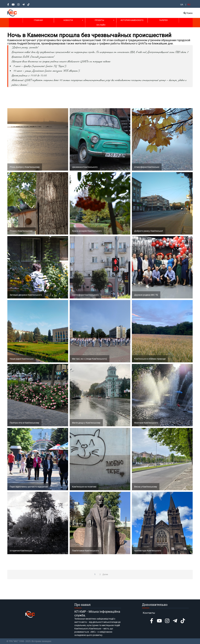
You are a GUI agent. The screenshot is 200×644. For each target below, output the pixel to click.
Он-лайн (101, 25)
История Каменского (132, 20)
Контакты (149, 613)
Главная (38, 20)
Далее (105, 574)
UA (182, 5)
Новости (68, 20)
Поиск (188, 13)
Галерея (163, 20)
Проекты (99, 20)
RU (189, 5)
